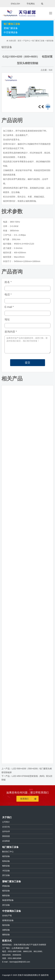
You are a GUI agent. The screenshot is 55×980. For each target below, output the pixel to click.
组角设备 (6, 861)
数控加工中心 (8, 852)
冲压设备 (6, 871)
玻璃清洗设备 (8, 920)
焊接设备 (6, 886)
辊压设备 (6, 925)
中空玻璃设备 (11, 32)
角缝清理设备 (8, 900)
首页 (19, 41)
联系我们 (29, 799)
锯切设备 (50, 41)
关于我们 (7, 817)
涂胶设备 (6, 930)
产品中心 (27, 41)
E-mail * (9, 307)
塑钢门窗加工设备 (12, 881)
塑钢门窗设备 (11, 28)
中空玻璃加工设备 (12, 911)
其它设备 (6, 875)
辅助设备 (6, 935)
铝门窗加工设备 (12, 24)
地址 (7, 319)
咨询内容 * (11, 332)
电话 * (8, 295)
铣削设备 (6, 866)
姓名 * (8, 282)
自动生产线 (7, 916)
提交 (28, 363)
